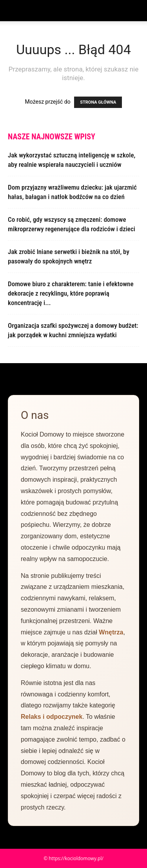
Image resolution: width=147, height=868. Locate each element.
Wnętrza (111, 632)
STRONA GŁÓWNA (98, 102)
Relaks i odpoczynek (52, 717)
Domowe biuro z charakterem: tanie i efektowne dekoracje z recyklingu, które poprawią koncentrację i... (71, 293)
